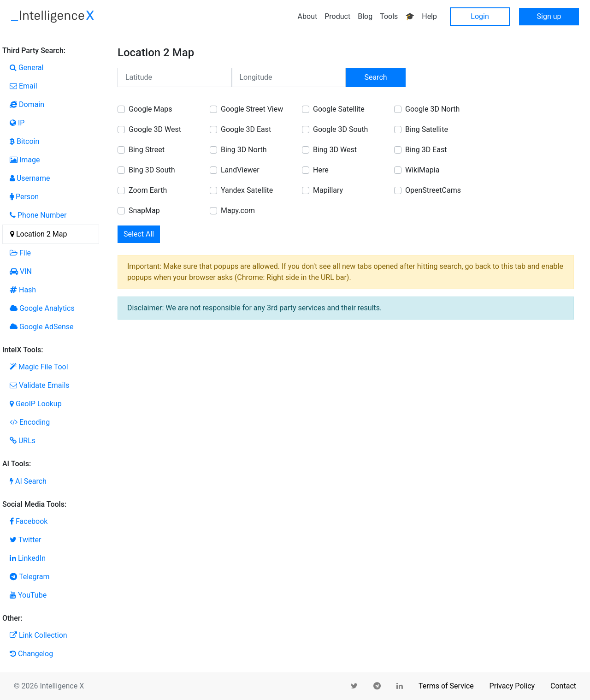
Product (337, 16)
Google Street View (252, 109)
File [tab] (20, 253)
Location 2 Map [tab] (38, 234)
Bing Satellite (427, 129)
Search (375, 77)
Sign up (549, 16)
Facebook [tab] (29, 521)
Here (321, 170)
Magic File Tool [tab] (39, 367)
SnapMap (144, 211)
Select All (139, 234)
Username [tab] (30, 178)
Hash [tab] (23, 290)
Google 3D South (340, 129)
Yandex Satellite (247, 190)
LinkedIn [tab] (28, 558)
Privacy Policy (512, 686)
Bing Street (147, 150)
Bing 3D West (335, 150)
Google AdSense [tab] (41, 327)
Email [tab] (24, 86)
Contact (563, 686)
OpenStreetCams (433, 190)
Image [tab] (25, 160)
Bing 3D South (152, 170)
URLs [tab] (23, 441)
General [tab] (27, 68)
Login (480, 16)
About (308, 16)
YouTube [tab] (28, 595)
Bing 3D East (426, 150)
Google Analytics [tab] (42, 308)
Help (429, 16)
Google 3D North (432, 109)
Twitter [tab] (25, 540)
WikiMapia (422, 170)
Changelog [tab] (31, 654)
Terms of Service (446, 686)
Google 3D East (246, 129)
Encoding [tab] (30, 422)
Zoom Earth (148, 190)
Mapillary (328, 190)
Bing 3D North (244, 150)
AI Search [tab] (28, 481)
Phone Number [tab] (38, 215)
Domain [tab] (27, 104)
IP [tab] (17, 123)
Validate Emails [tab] (40, 385)
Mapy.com (238, 211)
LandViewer (240, 170)
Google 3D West (155, 129)
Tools (389, 16)
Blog (365, 16)
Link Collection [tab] (38, 635)
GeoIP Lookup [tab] (36, 404)
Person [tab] (24, 197)
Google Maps (150, 109)
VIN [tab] (21, 271)
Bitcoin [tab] (24, 141)
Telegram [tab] (29, 577)
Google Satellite (339, 109)
